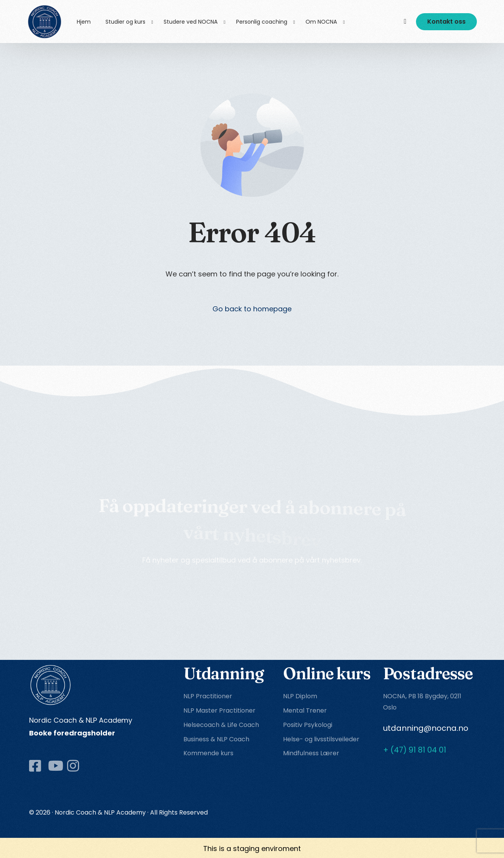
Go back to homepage (252, 309)
